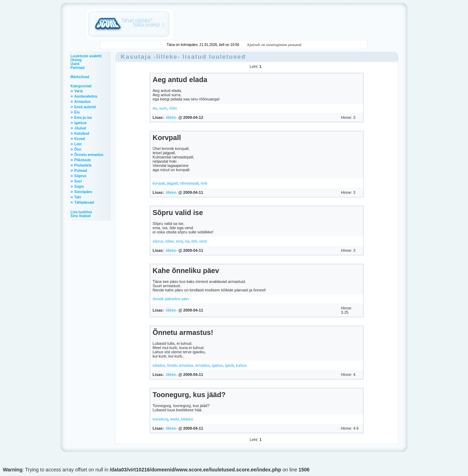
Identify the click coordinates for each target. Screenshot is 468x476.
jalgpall (172, 183)
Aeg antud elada (180, 80)
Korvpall (167, 138)
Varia (79, 91)
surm (163, 108)
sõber (170, 241)
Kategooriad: (81, 86)
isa (187, 241)
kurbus (241, 365)
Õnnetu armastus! (183, 332)
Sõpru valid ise (178, 213)
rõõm (173, 108)
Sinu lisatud (81, 216)
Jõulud (80, 128)
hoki (204, 183)
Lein (78, 144)
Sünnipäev (83, 192)
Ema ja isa (83, 118)
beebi (175, 419)
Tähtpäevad (84, 202)
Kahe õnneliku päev (186, 271)
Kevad (80, 139)
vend (203, 241)
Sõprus (80, 176)
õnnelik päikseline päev (171, 299)
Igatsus (81, 123)
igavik (229, 365)
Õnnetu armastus (89, 155)
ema (179, 241)
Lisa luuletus (81, 212)
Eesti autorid (85, 107)
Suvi (78, 181)
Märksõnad (80, 77)
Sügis (79, 187)
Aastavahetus (86, 96)
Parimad (77, 68)
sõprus (158, 241)
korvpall (159, 183)
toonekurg (160, 419)
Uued (75, 64)
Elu (77, 112)
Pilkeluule (83, 160)
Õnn (78, 149)
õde (194, 241)
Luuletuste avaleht (86, 56)
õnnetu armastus (180, 365)
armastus (203, 365)
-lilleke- (167, 57)
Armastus (82, 102)
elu (155, 108)
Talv (78, 197)
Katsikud (82, 133)
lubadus (159, 365)
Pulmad (81, 171)
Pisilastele (83, 165)
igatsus (217, 365)
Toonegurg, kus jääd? (189, 395)
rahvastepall (189, 183)
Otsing (76, 60)
